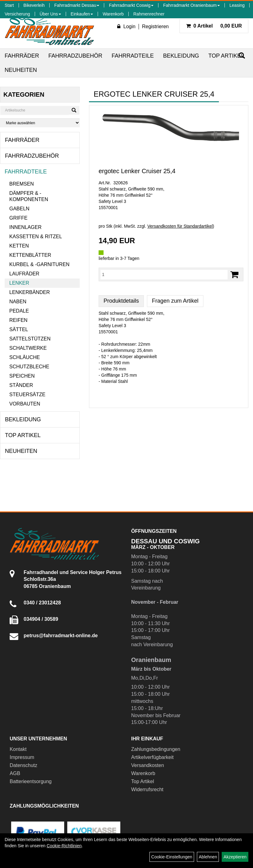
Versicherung (17, 14)
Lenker (19, 283)
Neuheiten (21, 70)
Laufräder (24, 274)
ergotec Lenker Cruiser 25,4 (137, 171)
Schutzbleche (29, 367)
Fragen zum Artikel (175, 301)
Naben (18, 302)
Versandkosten (148, 765)
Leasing (237, 5)
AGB (15, 773)
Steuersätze (27, 395)
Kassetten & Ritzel (36, 237)
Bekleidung (181, 56)
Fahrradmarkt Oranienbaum (191, 5)
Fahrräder (22, 56)
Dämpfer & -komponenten (29, 196)
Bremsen (22, 184)
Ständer (21, 385)
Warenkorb (113, 14)
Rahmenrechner (149, 14)
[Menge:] (164, 274)
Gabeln (19, 209)
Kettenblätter (30, 255)
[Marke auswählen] (40, 123)
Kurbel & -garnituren (39, 264)
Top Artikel (226, 56)
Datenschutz (23, 765)
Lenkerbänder (30, 292)
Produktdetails (121, 301)
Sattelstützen (30, 339)
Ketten (19, 246)
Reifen (18, 320)
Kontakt (18, 749)
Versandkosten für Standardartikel (180, 226)
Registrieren (155, 26)
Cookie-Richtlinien (64, 846)
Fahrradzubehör (75, 56)
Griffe (18, 218)
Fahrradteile (133, 56)
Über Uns (50, 14)
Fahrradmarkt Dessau (77, 5)
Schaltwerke (28, 348)
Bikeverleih (34, 5)
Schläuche (25, 357)
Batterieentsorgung (31, 781)
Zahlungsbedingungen (156, 749)
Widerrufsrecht (147, 789)
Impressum (22, 757)
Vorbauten (25, 404)
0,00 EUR (214, 26)
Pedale (19, 311)
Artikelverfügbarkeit (152, 757)
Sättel (19, 329)
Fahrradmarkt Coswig (131, 5)
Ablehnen (208, 857)
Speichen (22, 376)
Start (9, 5)
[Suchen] (74, 110)
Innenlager (25, 227)
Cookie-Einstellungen (172, 857)
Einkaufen (82, 14)
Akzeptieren (235, 857)
